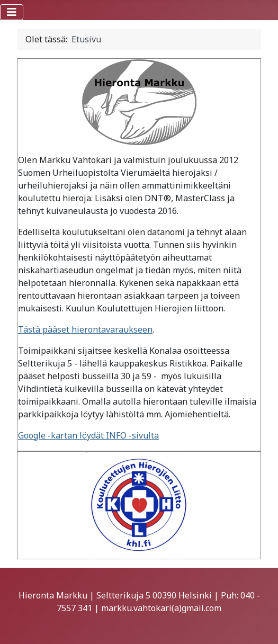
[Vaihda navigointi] (12, 12)
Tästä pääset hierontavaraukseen (85, 329)
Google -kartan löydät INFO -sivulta (88, 435)
